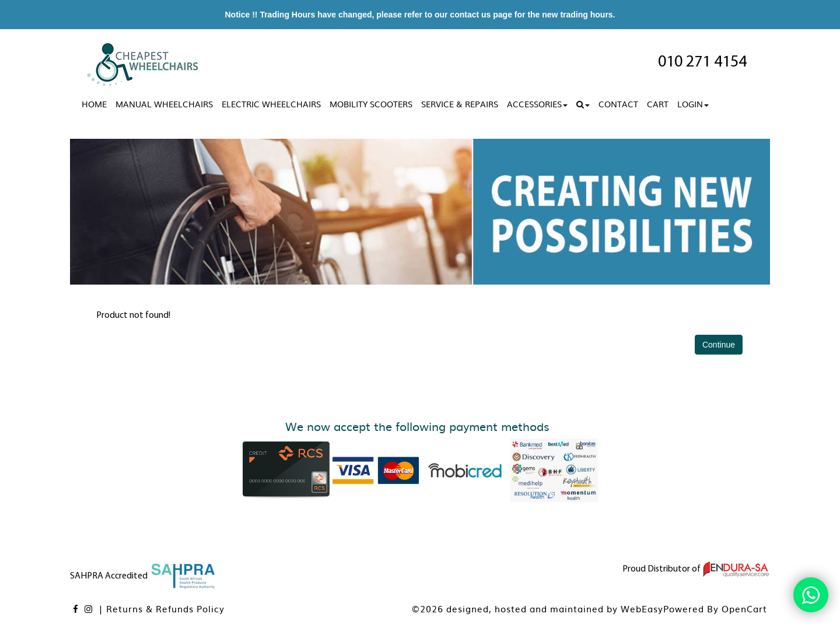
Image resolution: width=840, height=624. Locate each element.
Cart (658, 104)
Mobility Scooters (371, 104)
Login (693, 104)
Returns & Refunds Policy (165, 609)
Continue (719, 345)
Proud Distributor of (696, 569)
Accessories (537, 104)
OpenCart (744, 609)
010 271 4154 (702, 62)
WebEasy (642, 609)
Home (94, 104)
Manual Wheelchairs (164, 104)
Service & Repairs (460, 104)
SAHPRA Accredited (143, 576)
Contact (618, 104)
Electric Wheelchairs (271, 104)
